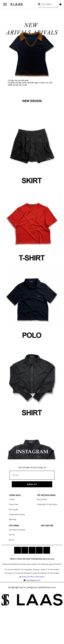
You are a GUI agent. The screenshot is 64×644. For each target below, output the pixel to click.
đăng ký (32, 484)
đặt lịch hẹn (42, 499)
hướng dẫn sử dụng (17, 514)
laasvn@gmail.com (33, 580)
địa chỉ (12, 540)
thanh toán (14, 504)
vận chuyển (14, 509)
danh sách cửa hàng (17, 530)
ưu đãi (12, 499)
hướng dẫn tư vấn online (47, 504)
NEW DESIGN (32, 101)
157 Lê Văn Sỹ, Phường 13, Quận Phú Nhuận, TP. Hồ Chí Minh (36, 573)
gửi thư (12, 535)
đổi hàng (13, 519)
